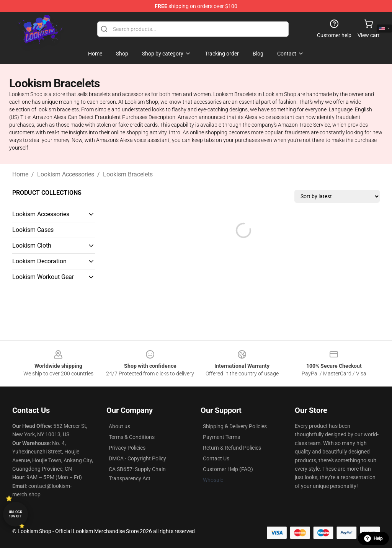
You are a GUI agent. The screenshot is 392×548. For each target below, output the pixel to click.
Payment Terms (221, 437)
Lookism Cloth (32, 245)
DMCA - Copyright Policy (137, 458)
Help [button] (373, 538)
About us (119, 426)
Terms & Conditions (132, 437)
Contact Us (216, 458)
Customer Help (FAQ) (228, 469)
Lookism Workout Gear (43, 277)
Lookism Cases (33, 230)
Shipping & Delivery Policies (235, 426)
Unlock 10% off (16, 514)
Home (20, 174)
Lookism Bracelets (128, 174)
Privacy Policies (127, 448)
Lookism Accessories (66, 174)
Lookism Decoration (39, 261)
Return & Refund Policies (232, 448)
